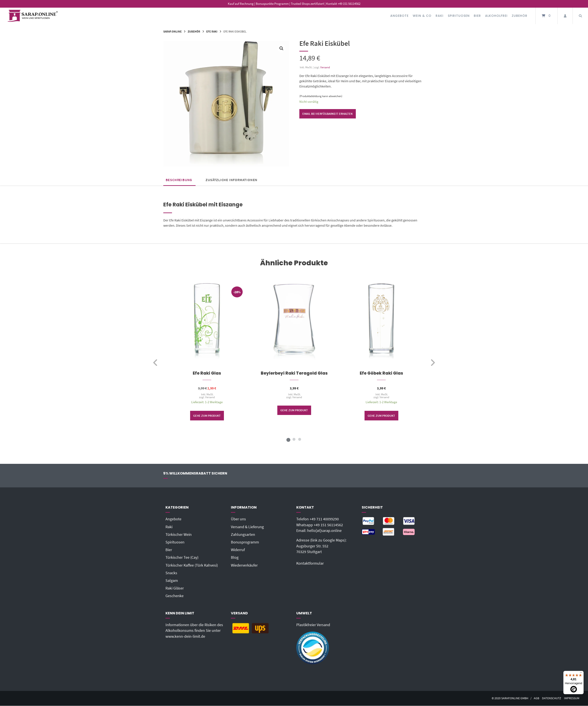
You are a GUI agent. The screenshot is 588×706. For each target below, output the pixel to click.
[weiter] (433, 363)
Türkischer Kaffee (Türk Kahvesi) (192, 565)
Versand (325, 67)
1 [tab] (288, 439)
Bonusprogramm (245, 542)
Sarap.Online (172, 31)
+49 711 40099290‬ (324, 519)
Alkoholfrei (496, 16)
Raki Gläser (175, 588)
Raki (440, 16)
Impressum (572, 698)
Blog (235, 557)
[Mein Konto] (565, 16)
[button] (281, 48)
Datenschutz (552, 698)
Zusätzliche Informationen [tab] (232, 180)
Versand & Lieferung (247, 527)
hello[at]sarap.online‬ (324, 531)
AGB (536, 698)
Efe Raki (212, 31)
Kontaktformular (310, 563)
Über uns (238, 519)
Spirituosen (459, 16)
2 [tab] (294, 439)
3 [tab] (300, 439)
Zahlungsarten (243, 535)
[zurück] (156, 363)
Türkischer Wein (179, 535)
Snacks (171, 573)
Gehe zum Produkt (207, 416)
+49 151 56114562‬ (328, 525)
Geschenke (175, 596)
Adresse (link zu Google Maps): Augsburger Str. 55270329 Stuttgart (321, 546)
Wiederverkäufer (244, 565)
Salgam (172, 581)
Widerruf (238, 550)
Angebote (399, 16)
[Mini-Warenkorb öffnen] (547, 16)
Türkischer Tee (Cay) (182, 557)
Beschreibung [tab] (179, 180)
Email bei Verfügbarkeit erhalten (327, 114)
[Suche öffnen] (580, 16)
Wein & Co (422, 16)
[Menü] (581, 673)
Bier (477, 16)
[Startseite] (33, 16)
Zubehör (520, 16)
